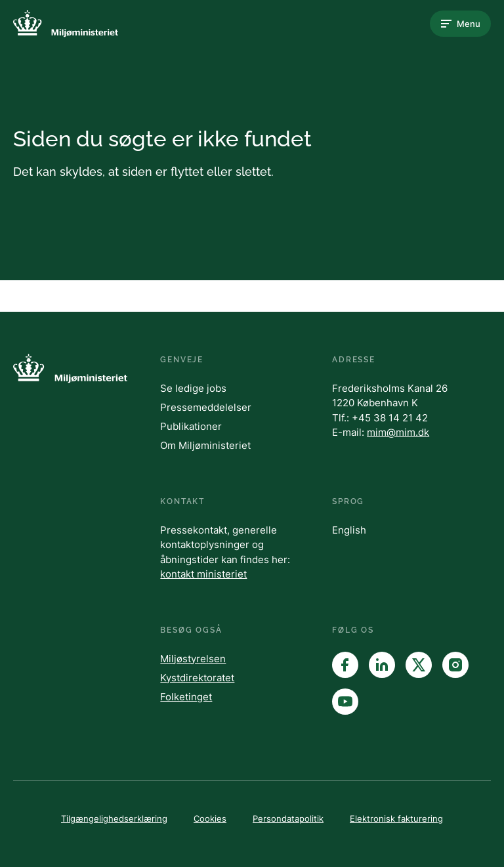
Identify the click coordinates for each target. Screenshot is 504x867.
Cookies (210, 818)
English (349, 530)
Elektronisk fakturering (396, 818)
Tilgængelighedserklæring (114, 818)
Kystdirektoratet (197, 678)
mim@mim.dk (398, 432)
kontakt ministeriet (203, 574)
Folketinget (186, 697)
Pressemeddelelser (206, 407)
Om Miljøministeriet (205, 445)
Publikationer (191, 426)
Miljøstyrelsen (193, 659)
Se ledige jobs (193, 388)
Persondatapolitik (288, 818)
